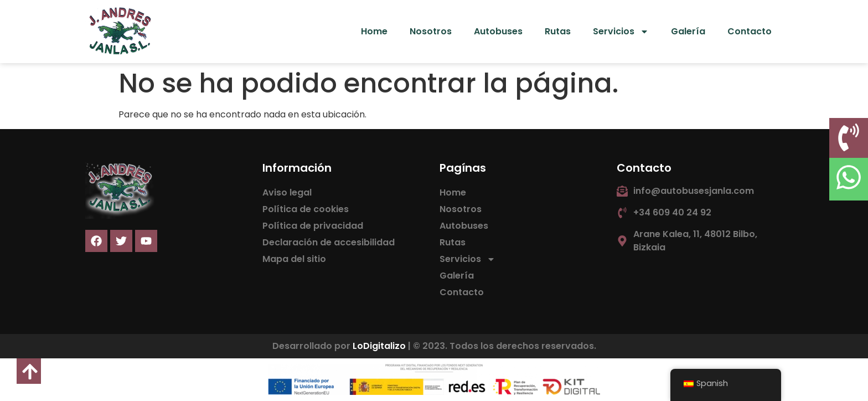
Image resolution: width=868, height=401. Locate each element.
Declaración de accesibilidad (329, 242)
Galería (688, 31)
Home (374, 31)
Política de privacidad (313, 226)
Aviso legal (287, 192)
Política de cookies (306, 209)
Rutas (558, 31)
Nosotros (431, 31)
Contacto (750, 31)
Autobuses (498, 31)
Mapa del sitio (294, 259)
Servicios (621, 32)
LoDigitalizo (379, 346)
